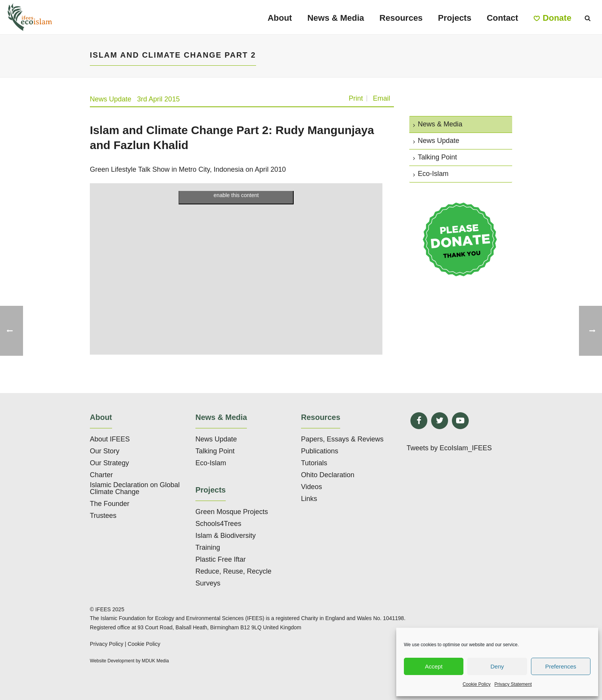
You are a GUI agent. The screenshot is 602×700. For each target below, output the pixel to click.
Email (381, 98)
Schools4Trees (218, 524)
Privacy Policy (107, 644)
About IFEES (110, 439)
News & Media (336, 18)
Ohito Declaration (328, 475)
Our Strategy (109, 463)
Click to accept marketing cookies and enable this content (236, 191)
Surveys (208, 583)
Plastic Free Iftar (221, 559)
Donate (553, 18)
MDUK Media (155, 661)
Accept (434, 666)
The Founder (110, 504)
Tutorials (314, 463)
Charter (101, 475)
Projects (455, 18)
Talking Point (435, 157)
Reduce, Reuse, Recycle (233, 571)
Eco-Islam (431, 174)
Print (356, 98)
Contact (503, 18)
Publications (320, 451)
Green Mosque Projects (232, 512)
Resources (401, 18)
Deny (497, 666)
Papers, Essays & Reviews (342, 439)
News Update (111, 99)
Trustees (103, 516)
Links (309, 499)
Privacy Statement (513, 684)
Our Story (105, 451)
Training (208, 547)
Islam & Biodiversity (226, 536)
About (280, 18)
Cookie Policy (477, 684)
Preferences (561, 666)
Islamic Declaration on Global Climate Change (135, 488)
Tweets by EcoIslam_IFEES (449, 448)
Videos (312, 487)
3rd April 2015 (158, 99)
